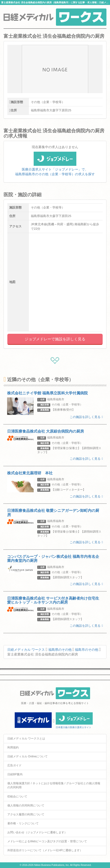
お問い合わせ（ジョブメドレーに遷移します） (37, 832)
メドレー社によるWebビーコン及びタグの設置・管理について (47, 841)
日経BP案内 (15, 774)
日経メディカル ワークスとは (26, 739)
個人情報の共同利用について (26, 805)
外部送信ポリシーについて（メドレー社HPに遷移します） (45, 850)
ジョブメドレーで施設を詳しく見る (55, 339)
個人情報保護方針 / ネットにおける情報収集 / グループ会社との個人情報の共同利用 (54, 785)
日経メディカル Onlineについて (27, 756)
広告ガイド (14, 765)
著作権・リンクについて (23, 823)
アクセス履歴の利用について (26, 814)
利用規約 (13, 747)
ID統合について (17, 797)
